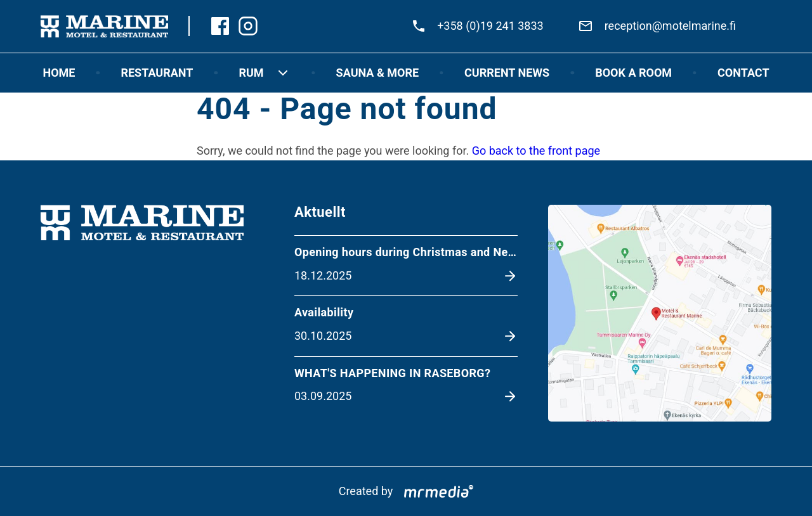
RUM (264, 73)
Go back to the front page (536, 151)
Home (59, 73)
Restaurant (157, 73)
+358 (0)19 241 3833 (490, 26)
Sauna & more (377, 73)
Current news (507, 73)
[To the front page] (104, 26)
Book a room (633, 73)
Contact (743, 73)
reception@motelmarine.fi (670, 26)
